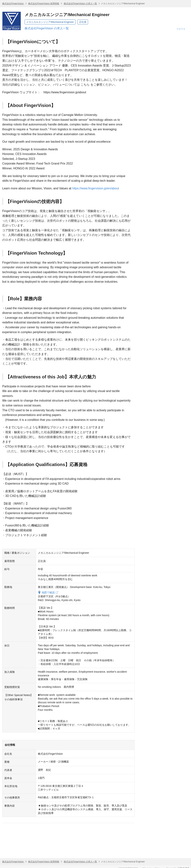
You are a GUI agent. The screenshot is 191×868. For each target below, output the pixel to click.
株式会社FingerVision (13, 4)
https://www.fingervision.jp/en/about (96, 188)
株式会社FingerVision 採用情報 (44, 4)
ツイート (181, 29)
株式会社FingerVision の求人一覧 (80, 4)
